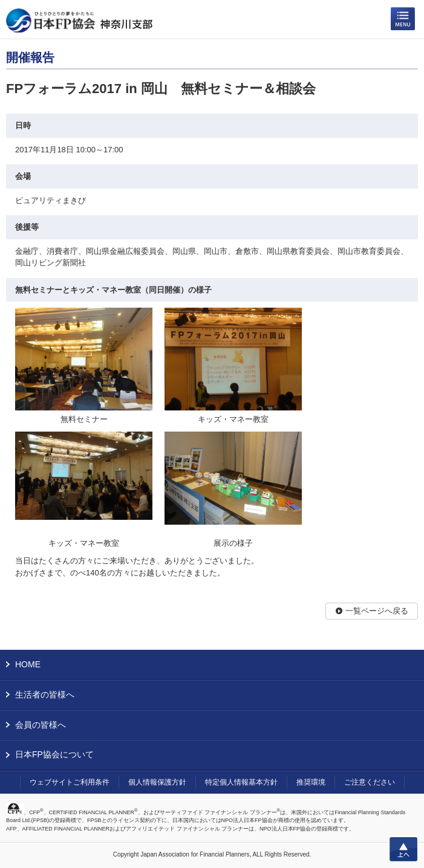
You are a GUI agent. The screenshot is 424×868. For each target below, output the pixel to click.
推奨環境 (311, 782)
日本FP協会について (54, 754)
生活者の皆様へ (45, 695)
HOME (28, 664)
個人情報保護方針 (157, 782)
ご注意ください (370, 782)
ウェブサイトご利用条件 (70, 782)
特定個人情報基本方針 (241, 782)
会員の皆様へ (41, 725)
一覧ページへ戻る (377, 611)
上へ (403, 849)
